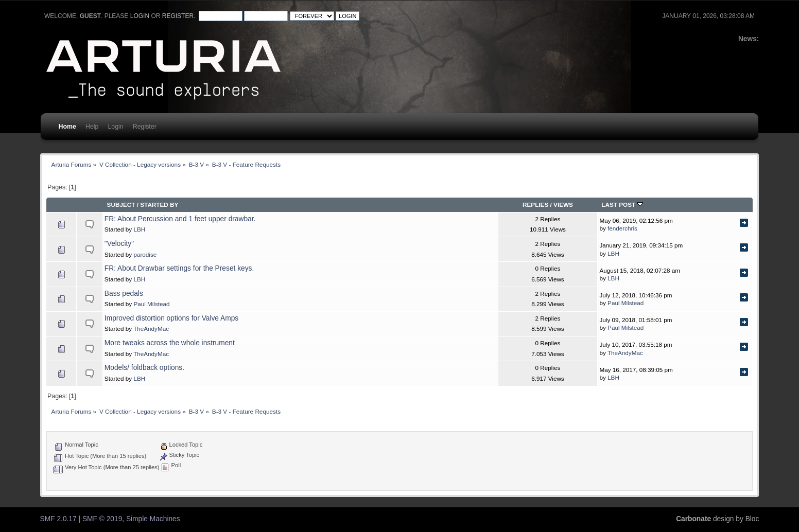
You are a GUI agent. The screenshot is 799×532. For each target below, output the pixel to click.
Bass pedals (124, 294)
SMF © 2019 (102, 519)
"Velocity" (119, 244)
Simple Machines (153, 519)
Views (563, 205)
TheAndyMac (151, 329)
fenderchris (622, 228)
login (140, 16)
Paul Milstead (151, 304)
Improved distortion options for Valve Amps (171, 318)
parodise (145, 254)
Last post (622, 205)
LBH (139, 229)
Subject (121, 205)
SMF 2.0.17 (58, 519)
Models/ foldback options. (144, 368)
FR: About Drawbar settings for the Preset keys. (179, 268)
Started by (159, 205)
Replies (535, 205)
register (178, 16)
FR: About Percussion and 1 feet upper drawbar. (180, 219)
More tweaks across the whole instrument (170, 343)
